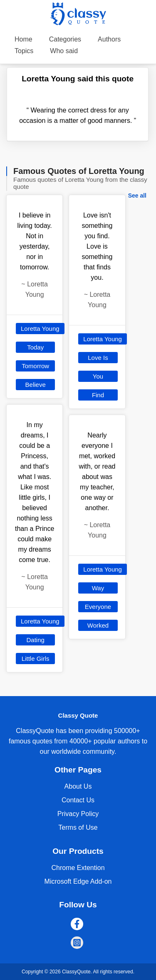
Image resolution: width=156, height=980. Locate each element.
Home (24, 39)
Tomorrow (35, 366)
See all (137, 196)
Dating (35, 640)
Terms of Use (78, 827)
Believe (36, 385)
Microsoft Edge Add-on (78, 881)
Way (98, 588)
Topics (24, 51)
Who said (64, 51)
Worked (98, 625)
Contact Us (78, 800)
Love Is (98, 358)
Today (35, 347)
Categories (65, 39)
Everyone (98, 607)
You (98, 376)
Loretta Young (40, 329)
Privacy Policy (78, 814)
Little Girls (36, 659)
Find (98, 395)
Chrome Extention (78, 868)
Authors (109, 39)
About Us (78, 786)
